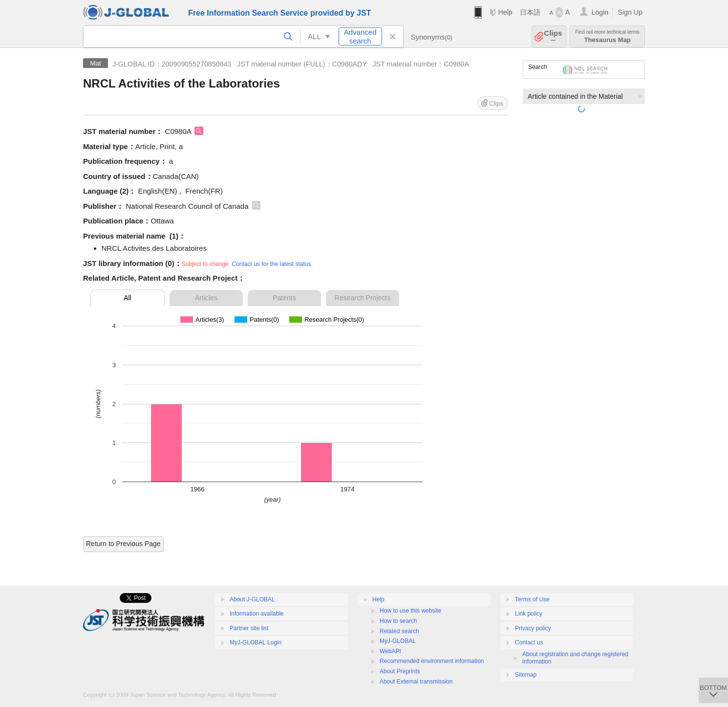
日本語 (530, 12)
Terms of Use (532, 599)
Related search (399, 631)
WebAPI (390, 651)
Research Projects (363, 298)
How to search (398, 621)
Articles (206, 298)
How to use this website (410, 611)
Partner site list (249, 628)
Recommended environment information (432, 661)
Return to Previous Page (123, 544)
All (128, 298)
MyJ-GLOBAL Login (256, 642)
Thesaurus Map (607, 36)
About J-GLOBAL (252, 599)
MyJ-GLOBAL (398, 641)
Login (600, 12)
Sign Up (630, 12)
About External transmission (416, 682)
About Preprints (400, 671)
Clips (553, 36)
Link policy (529, 614)
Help (505, 12)
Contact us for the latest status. (272, 264)
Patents (284, 298)
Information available (257, 614)
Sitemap (526, 675)
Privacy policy (533, 628)
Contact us (529, 642)
